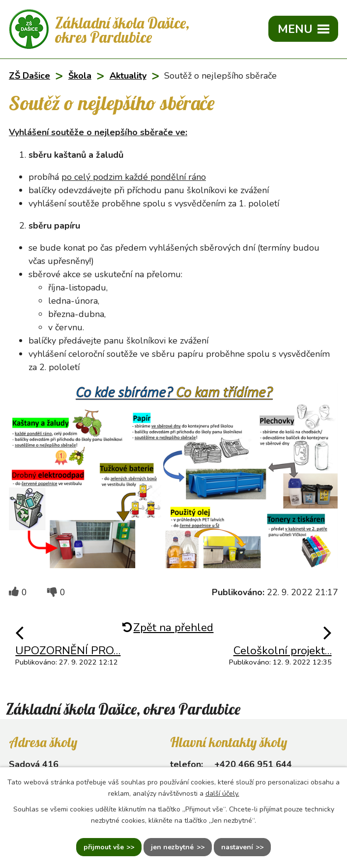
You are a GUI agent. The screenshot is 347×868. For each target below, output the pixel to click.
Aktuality (128, 76)
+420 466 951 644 (253, 764)
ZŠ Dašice (29, 76)
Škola (80, 76)
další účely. (222, 794)
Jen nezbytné (172, 847)
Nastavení (237, 847)
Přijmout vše (104, 847)
